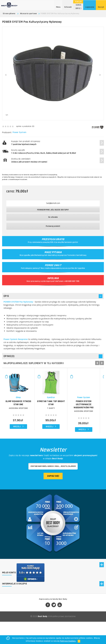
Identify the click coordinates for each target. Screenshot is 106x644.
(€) (79, 5)
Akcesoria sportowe (28, 14)
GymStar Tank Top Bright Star (78, 420)
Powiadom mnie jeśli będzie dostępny (53, 210)
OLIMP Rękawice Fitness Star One (27, 420)
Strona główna (9, 14)
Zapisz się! (53, 491)
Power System (20, 132)
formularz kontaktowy (77, 255)
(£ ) (79, 8)
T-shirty (78, 426)
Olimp (27, 416)
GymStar (78, 416)
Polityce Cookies (68, 641)
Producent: (7, 132)
